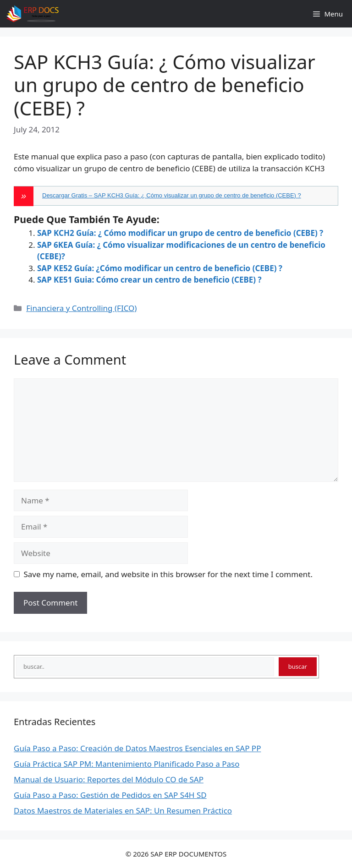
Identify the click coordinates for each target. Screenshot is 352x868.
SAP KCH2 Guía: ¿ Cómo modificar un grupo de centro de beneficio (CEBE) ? (180, 233)
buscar (298, 666)
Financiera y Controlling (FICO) (81, 308)
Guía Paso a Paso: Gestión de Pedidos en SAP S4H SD (110, 795)
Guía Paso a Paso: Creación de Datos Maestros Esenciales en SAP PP (137, 748)
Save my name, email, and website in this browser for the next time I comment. (168, 574)
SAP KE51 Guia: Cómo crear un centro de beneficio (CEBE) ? (149, 280)
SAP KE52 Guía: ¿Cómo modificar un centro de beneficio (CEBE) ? (160, 268)
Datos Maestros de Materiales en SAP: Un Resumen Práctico (123, 811)
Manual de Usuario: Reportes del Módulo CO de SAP (109, 779)
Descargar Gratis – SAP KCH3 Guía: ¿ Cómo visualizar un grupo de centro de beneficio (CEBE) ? (172, 195)
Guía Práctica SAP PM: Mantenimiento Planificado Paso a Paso (126, 764)
